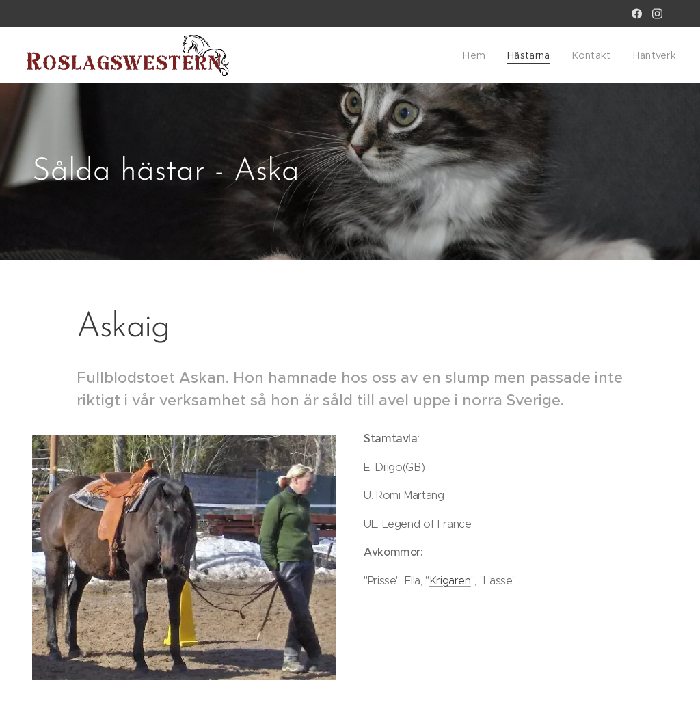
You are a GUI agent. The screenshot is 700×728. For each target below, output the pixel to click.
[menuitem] (486, 55)
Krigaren (450, 581)
